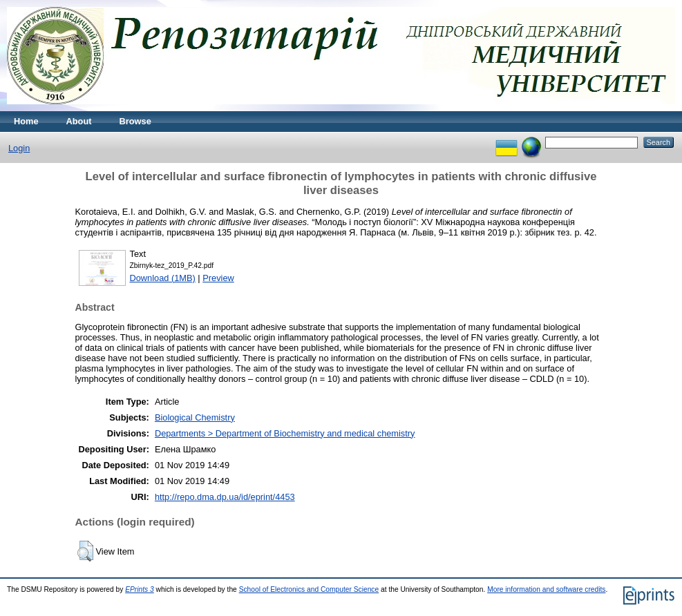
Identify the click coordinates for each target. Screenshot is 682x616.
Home (26, 121)
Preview (218, 278)
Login (19, 148)
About (79, 121)
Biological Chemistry (195, 417)
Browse (135, 121)
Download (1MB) (163, 278)
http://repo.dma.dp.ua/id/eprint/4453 (225, 497)
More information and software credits (546, 589)
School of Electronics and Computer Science (309, 589)
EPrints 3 (140, 589)
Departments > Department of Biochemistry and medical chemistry (285, 433)
